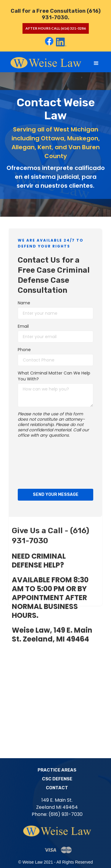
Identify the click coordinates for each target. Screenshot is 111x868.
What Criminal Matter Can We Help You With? (54, 376)
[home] (45, 62)
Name (24, 303)
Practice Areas (57, 770)
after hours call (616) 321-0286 (56, 28)
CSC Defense (57, 779)
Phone (24, 350)
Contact (57, 788)
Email (23, 326)
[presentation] (42, 462)
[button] (96, 63)
